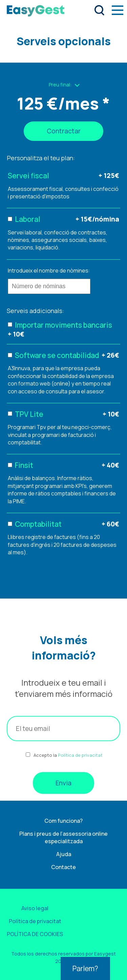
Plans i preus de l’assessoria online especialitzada (63, 837)
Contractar (64, 131)
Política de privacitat (80, 755)
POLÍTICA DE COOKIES (35, 934)
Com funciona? (63, 821)
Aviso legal (35, 908)
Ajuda (64, 854)
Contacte (63, 867)
